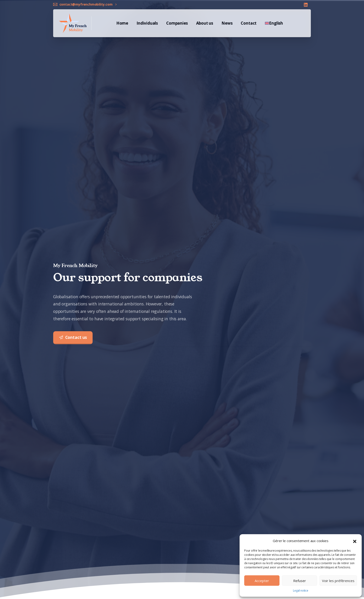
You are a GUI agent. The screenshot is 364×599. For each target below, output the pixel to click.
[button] (355, 541)
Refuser (300, 581)
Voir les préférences (338, 581)
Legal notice (301, 591)
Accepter (262, 581)
